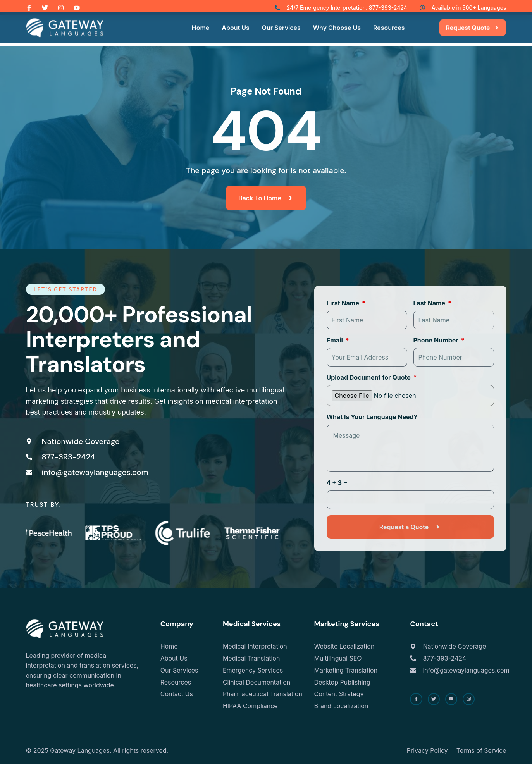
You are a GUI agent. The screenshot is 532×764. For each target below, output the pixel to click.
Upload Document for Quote (369, 377)
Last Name (430, 303)
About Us (235, 20)
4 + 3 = (337, 483)
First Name (344, 303)
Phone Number (437, 340)
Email (336, 340)
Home (201, 20)
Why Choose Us (337, 20)
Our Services (281, 20)
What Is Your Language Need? (372, 417)
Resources (389, 20)
